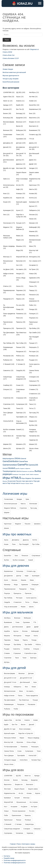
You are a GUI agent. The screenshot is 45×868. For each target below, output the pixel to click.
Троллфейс (20, 417)
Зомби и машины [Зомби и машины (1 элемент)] (34, 474)
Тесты (31, 408)
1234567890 (7, 92)
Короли (19, 198)
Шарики (6, 444)
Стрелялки (7, 404)
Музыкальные (8, 261)
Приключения (8, 322)
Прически (19, 328)
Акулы (18, 97)
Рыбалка (6, 360)
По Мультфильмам (11, 747)
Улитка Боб (7, 421)
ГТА (30, 139)
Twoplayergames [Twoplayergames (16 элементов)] (9, 471)
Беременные (34, 109)
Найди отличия (8, 274)
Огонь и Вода (21, 278)
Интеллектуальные (11, 504)
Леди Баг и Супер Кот (26, 733)
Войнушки (20, 130)
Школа (5, 448)
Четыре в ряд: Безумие (11, 79)
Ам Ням (32, 97)
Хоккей (19, 429)
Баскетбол (33, 105)
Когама (32, 194)
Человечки (33, 436)
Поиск (7, 40)
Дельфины (7, 143)
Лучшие (19, 223)
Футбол (32, 425)
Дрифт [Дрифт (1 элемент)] (24, 474)
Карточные (33, 185)
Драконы (19, 164)
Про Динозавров (9, 333)
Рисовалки (7, 356)
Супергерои (20, 404)
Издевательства (35, 179)
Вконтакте (33, 126)
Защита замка (34, 172)
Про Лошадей (34, 337)
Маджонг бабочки (10, 508)
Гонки (18, 135)
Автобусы (32, 92)
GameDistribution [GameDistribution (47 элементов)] (11, 461)
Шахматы (19, 444)
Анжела (19, 101)
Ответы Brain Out (9, 55)
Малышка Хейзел (10, 738)
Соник (18, 385)
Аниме (31, 101)
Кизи (5, 194)
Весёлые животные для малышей (14, 72)
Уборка (32, 417)
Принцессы (7, 328)
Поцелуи (32, 318)
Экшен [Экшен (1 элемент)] (31, 483)
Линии (31, 219)
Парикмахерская (9, 290)
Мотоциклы (33, 257)
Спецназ (6, 389)
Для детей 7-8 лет (10, 682)
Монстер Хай (34, 250)
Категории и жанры (29, 844)
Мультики (19, 261)
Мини (31, 246)
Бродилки (19, 118)
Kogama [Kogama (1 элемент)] (22, 468)
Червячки (32, 440)
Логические (7, 223)
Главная (13, 844)
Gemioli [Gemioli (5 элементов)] (5, 468)
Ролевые (32, 356)
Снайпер (6, 385)
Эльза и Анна (34, 448)
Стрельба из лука (30, 653)
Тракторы (19, 413)
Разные (19, 347)
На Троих (32, 269)
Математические (35, 240)
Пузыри (32, 343)
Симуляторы (7, 377)
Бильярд (19, 113)
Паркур (32, 290)
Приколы (19, 322)
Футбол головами (9, 429)
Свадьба (19, 370)
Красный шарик (21, 202)
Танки (5, 408)
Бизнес (6, 113)
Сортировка (33, 385)
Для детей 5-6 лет (26, 678)
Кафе (18, 189)
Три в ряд (32, 413)
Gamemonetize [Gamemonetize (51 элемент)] (10, 465)
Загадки (32, 168)
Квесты (32, 189)
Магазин (32, 223)
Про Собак (20, 343)
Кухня (18, 210)
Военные (6, 130)
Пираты (19, 299)
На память (20, 269)
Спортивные (20, 389)
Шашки (32, 444)
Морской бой (21, 257)
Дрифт (31, 164)
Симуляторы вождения (12, 829)
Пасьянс (19, 295)
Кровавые (33, 202)
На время (32, 265)
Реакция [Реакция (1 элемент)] (23, 483)
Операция (33, 282)
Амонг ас (6, 101)
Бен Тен (19, 109)
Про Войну (33, 328)
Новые (31, 274)
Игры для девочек (16, 566)
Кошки (5, 202)
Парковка (19, 290)
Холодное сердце (10, 760)
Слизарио (33, 377)
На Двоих (6, 269)
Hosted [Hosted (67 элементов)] (12, 468)
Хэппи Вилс (7, 436)
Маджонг (6, 227)
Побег (31, 305)
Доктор (19, 160)
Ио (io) (18, 185)
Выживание (33, 130)
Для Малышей (34, 153)
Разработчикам (9, 858)
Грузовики (20, 139)
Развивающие (8, 347)
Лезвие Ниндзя (8, 69)
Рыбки (18, 360)
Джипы (31, 143)
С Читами (19, 364)
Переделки (7, 299)
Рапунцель (33, 347)
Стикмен (32, 389)
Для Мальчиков (8, 160)
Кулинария (7, 210)
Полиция (32, 314)
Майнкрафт (33, 227)
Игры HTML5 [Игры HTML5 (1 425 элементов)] (12, 478)
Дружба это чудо (9, 168)
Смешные (33, 381)
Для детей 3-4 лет (10, 678)
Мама (18, 236)
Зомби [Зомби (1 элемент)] (28, 474)
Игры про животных (17, 534)
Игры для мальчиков (18, 612)
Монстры (6, 257)
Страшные (20, 398)
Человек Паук (21, 436)
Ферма (31, 421)
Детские (19, 143)
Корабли (6, 198)
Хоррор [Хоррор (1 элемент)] (27, 483)
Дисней (6, 147)
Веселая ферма (9, 122)
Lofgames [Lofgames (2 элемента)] (27, 468)
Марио (18, 240)
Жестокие (19, 168)
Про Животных (21, 333)
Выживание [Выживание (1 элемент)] (15, 474)
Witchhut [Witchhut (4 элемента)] (19, 471)
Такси (31, 404)
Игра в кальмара (22, 179)
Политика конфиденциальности (15, 860)
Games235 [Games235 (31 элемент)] (33, 465)
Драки (31, 160)
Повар (18, 309)
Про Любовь (7, 343)
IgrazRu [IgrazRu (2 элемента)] (17, 468)
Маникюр (32, 236)
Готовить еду (34, 135)
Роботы (19, 356)
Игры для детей (14, 668)
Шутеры (19, 448)
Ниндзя (19, 274)
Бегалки (6, 109)
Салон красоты (34, 364)
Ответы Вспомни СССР (11, 58)
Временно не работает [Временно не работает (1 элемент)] (28, 471)
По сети (19, 305)
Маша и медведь (9, 246)
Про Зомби (33, 333)
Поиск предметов (9, 314)
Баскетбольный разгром (11, 82)
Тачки (18, 408)
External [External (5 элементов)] (23, 459)
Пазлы (31, 286)
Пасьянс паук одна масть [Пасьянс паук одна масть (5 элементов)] (24, 481)
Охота (18, 286)
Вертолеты (33, 118)
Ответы (6, 286)
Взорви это (33, 122)
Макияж (32, 231)
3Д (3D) (19, 92)
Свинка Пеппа (34, 370)
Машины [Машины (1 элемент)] (5, 481)
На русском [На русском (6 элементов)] (12, 481)
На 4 (18, 265)
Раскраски (20, 352)
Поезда (32, 309)
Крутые (32, 206)
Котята (31, 198)
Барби (18, 105)
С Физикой (7, 364)
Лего (5, 215)
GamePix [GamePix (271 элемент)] (23, 465)
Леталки (32, 215)
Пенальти (32, 295)
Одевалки (33, 278)
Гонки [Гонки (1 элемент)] (20, 474)
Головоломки (8, 135)
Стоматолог (33, 394)
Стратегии (7, 398)
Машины (19, 246)
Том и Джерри (8, 413)
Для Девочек (20, 147)
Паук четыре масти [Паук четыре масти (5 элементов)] (14, 483)
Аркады (6, 105)
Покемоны (20, 314)
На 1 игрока (33, 261)
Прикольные (33, 322)
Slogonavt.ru (34, 49)
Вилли (18, 126)
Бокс (31, 113)
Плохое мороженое (19, 811)
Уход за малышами (11, 607)
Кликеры (19, 194)
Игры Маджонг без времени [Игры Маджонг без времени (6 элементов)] (31, 478)
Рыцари (32, 360)
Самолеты (7, 370)
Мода (18, 250)
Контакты (7, 856)
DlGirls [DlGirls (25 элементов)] (17, 458)
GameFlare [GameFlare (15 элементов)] (24, 461)
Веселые (19, 122)
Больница (7, 118)
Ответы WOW (7, 52)
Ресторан (32, 352)
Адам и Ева (7, 97)
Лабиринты (33, 210)
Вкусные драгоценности (11, 76)
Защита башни (21, 172)
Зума (5, 179)
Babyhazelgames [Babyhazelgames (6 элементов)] (8, 459)
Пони (18, 318)
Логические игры (15, 494)
